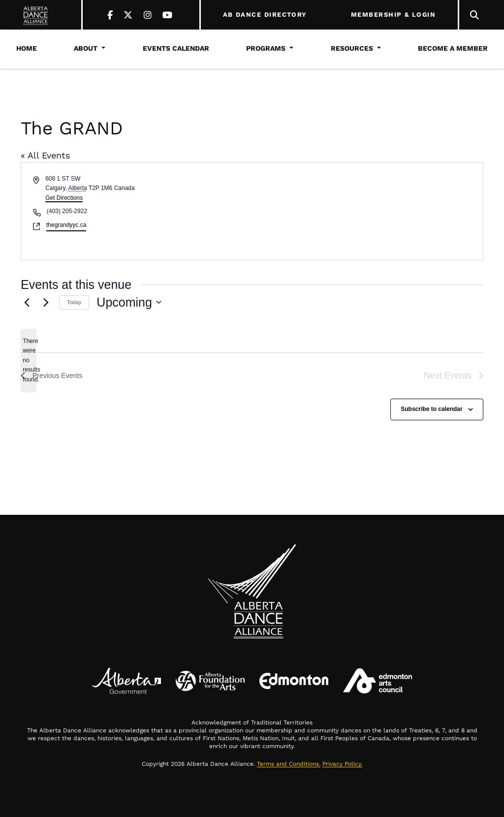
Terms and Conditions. (289, 764)
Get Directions (64, 198)
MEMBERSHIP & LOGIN (393, 15)
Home (27, 48)
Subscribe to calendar (431, 409)
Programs (266, 48)
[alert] (29, 361)
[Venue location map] (367, 211)
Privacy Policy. (342, 764)
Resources (352, 48)
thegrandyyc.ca (66, 225)
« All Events (45, 155)
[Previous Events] (27, 302)
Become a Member (453, 48)
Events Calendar (176, 48)
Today (74, 302)
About (86, 48)
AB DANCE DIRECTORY (265, 15)
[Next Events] (46, 302)
